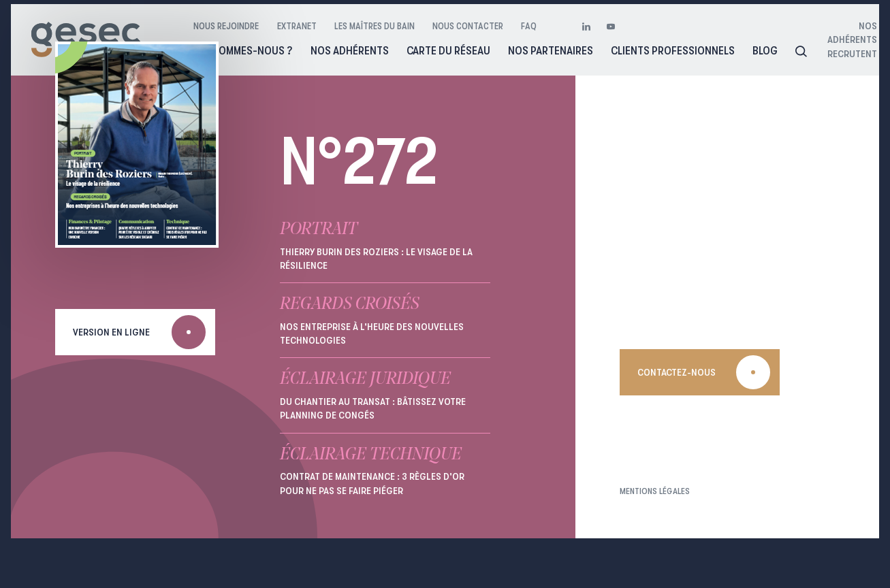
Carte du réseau (448, 51)
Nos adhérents (350, 51)
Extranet (297, 26)
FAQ (529, 26)
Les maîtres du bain (375, 26)
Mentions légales (655, 491)
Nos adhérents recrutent (843, 40)
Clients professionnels (673, 51)
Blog (765, 51)
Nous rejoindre (226, 26)
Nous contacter (468, 26)
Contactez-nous (677, 372)
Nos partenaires (551, 51)
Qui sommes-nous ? (243, 51)
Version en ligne (111, 332)
